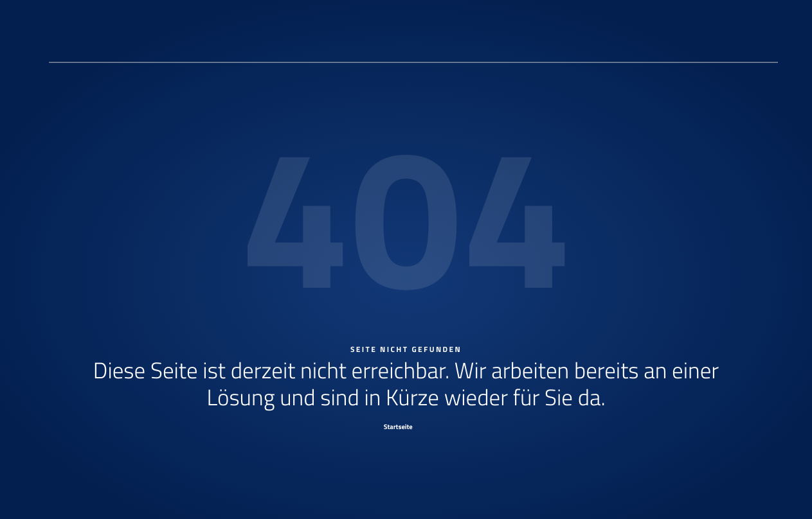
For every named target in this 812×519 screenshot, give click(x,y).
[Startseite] (406, 426)
